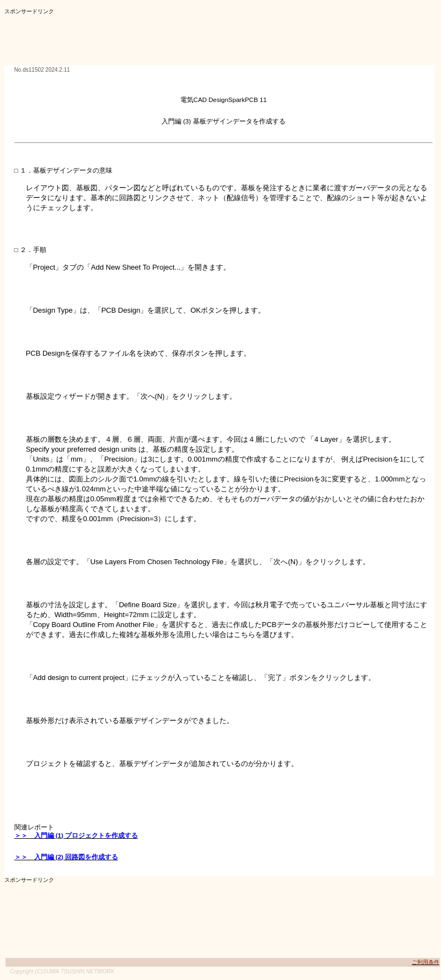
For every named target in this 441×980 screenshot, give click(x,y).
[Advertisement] (205, 40)
